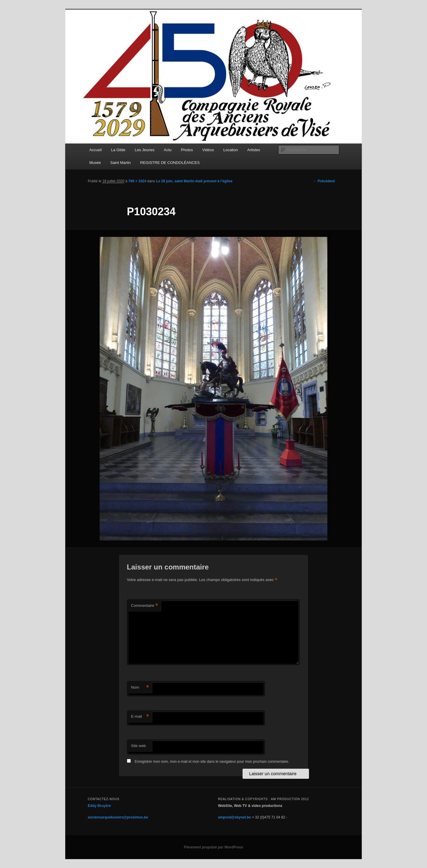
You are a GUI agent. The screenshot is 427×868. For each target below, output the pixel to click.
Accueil (95, 150)
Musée (95, 163)
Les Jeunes (145, 150)
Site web (138, 746)
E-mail (140, 717)
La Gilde (118, 150)
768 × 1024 (137, 181)
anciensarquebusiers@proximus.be (118, 817)
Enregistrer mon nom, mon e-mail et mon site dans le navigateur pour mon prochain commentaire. (212, 762)
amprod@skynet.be (234, 817)
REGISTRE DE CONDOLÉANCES (170, 163)
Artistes (254, 150)
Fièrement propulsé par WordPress (213, 847)
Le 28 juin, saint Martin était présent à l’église (194, 181)
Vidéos (208, 150)
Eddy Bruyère (99, 806)
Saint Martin (121, 163)
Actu (168, 150)
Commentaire (145, 606)
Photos (187, 150)
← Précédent (324, 181)
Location (231, 150)
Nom (140, 688)
